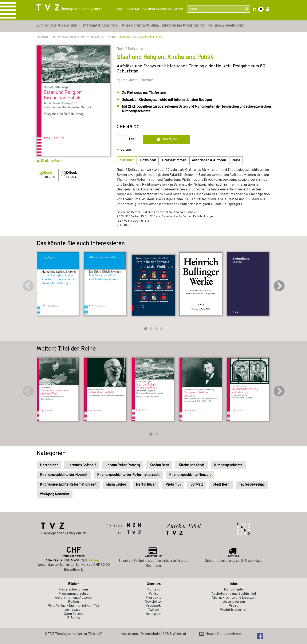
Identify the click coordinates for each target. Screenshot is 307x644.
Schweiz (197, 485)
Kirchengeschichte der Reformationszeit (128, 475)
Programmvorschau (73, 594)
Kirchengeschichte (228, 465)
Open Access (73, 614)
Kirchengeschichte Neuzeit (190, 475)
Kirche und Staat (192, 465)
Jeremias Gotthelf (82, 465)
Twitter (154, 610)
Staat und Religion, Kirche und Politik (140, 37)
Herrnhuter (49, 465)
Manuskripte (234, 590)
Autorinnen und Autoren (73, 598)
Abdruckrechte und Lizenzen (234, 598)
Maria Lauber (116, 485)
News (119, 9)
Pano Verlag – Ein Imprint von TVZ (74, 606)
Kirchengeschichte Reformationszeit (68, 485)
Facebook (153, 606)
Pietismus (173, 485)
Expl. (133, 139)
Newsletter (153, 602)
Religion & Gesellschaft (226, 26)
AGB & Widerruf (174, 634)
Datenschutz (150, 634)
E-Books (74, 618)
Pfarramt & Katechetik (101, 26)
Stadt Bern (221, 485)
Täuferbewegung (252, 485)
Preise (234, 606)
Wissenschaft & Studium (140, 26)
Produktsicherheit (234, 610)
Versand (95, 561)
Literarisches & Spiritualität (183, 26)
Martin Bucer (146, 485)
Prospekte (133, 9)
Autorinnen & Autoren (157, 9)
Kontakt (179, 9)
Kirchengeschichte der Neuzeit (64, 475)
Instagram (153, 614)
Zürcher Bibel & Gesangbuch (58, 26)
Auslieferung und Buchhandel (234, 594)
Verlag (153, 594)
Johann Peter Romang (123, 465)
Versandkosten (234, 602)
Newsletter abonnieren (220, 634)
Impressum (129, 634)
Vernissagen (73, 610)
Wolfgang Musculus (55, 494)
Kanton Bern (159, 465)
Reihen (73, 602)
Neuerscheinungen (74, 590)
